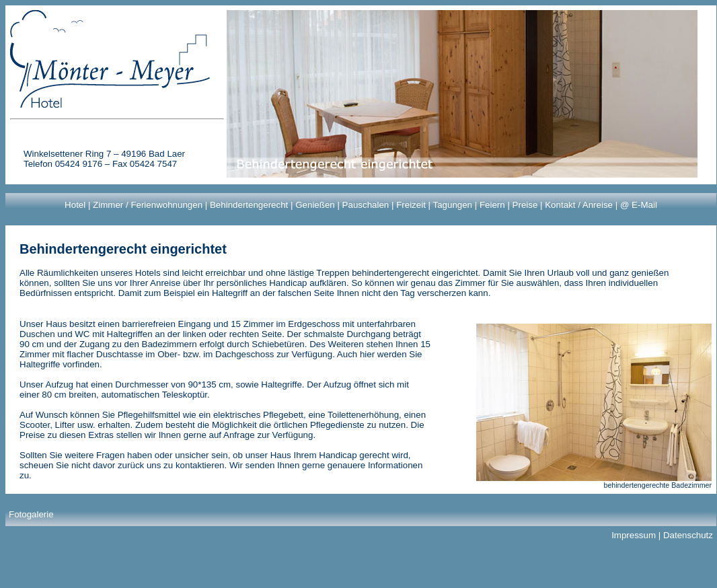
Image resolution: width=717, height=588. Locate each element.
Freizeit (411, 205)
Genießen (315, 205)
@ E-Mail (639, 205)
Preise (525, 205)
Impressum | (637, 535)
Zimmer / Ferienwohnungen (148, 205)
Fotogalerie (31, 514)
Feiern (492, 205)
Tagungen (452, 205)
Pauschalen (366, 205)
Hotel (75, 205)
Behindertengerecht (249, 205)
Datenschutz (688, 535)
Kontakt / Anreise (579, 205)
